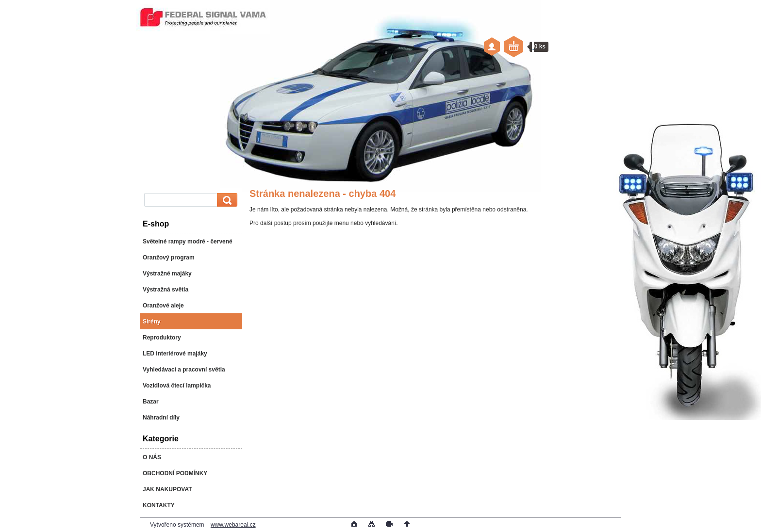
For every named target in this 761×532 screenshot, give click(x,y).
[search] (226, 200)
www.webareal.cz (233, 525)
